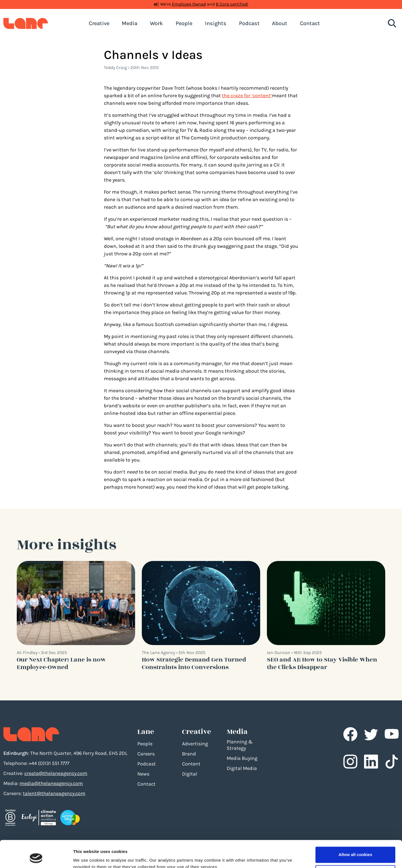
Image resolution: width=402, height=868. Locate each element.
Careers (146, 754)
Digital (190, 774)
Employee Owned (189, 4)
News (143, 774)
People (145, 744)
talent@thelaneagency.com (54, 793)
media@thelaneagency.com (51, 783)
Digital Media (242, 768)
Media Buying (242, 758)
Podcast (147, 764)
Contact (146, 784)
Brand (189, 754)
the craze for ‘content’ (247, 96)
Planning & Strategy (240, 745)
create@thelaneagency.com (56, 773)
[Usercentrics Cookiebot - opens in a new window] (36, 857)
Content (191, 764)
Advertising (195, 744)
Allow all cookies (356, 829)
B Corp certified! (232, 4)
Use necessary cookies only (355, 847)
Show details (86, 857)
